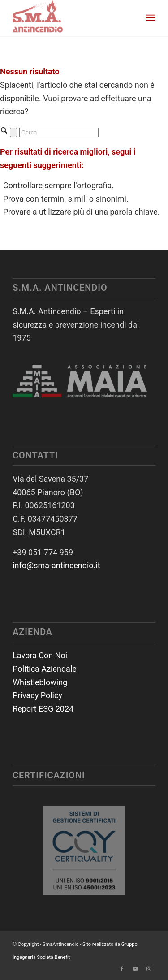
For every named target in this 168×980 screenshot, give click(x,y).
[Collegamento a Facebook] (122, 969)
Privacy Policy (37, 695)
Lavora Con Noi (40, 655)
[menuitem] (151, 18)
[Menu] (151, 18)
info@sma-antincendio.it (56, 565)
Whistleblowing (40, 682)
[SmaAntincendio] (70, 18)
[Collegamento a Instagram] (149, 969)
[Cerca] (59, 132)
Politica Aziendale (45, 669)
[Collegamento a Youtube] (135, 969)
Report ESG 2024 (43, 709)
